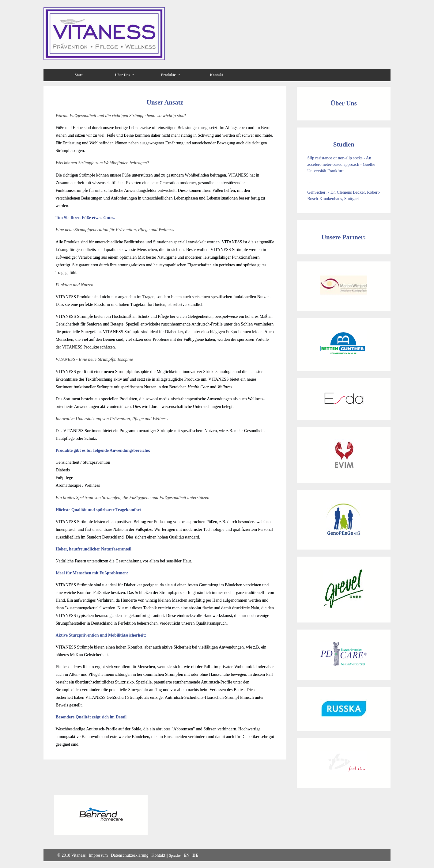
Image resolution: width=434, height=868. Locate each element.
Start (79, 75)
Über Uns (125, 75)
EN (187, 855)
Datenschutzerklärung (130, 855)
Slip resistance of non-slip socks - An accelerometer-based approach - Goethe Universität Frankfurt (341, 164)
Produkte (171, 75)
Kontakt (216, 75)
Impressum (98, 855)
